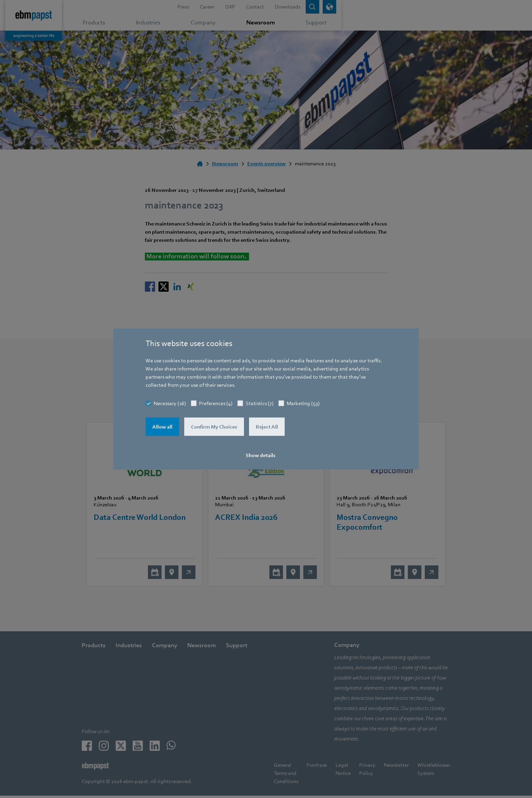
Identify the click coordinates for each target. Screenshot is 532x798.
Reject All (267, 427)
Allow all (162, 427)
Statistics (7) (260, 403)
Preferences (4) (216, 403)
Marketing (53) (303, 403)
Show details (261, 455)
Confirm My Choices (214, 427)
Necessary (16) (170, 403)
